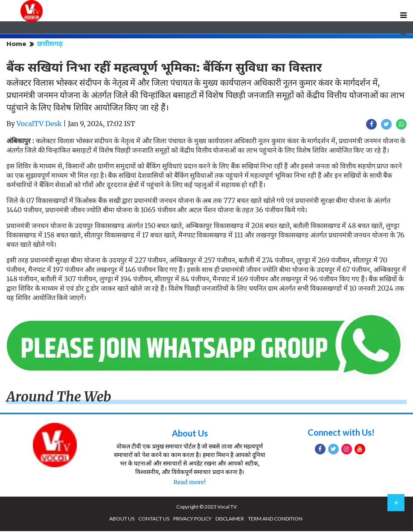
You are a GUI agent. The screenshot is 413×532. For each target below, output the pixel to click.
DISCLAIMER (230, 519)
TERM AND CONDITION (275, 519)
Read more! (190, 483)
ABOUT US (122, 519)
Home (16, 45)
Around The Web (59, 398)
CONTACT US (154, 519)
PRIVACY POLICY (192, 519)
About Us (190, 434)
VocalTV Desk (39, 124)
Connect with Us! (341, 433)
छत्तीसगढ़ (50, 45)
